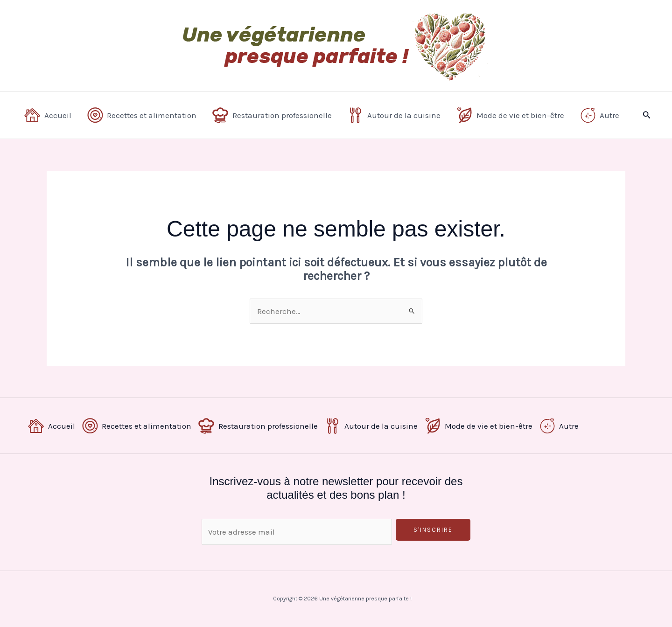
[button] (647, 115)
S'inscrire (433, 530)
